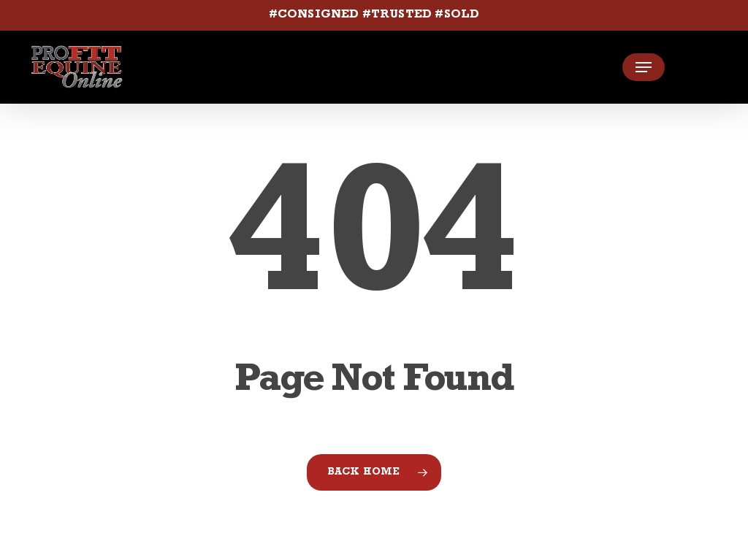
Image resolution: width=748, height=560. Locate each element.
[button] (644, 67)
